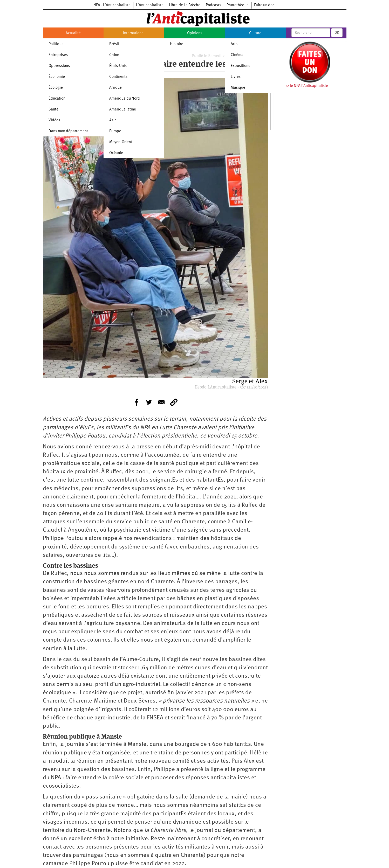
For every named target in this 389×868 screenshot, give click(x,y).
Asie (113, 120)
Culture (255, 33)
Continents (118, 77)
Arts (234, 44)
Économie (57, 77)
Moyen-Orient (121, 142)
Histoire (177, 44)
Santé (53, 110)
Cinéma (237, 55)
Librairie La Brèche (185, 5)
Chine (114, 55)
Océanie (116, 153)
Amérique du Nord (125, 99)
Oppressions (59, 66)
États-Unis (118, 66)
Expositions (240, 66)
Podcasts (213, 5)
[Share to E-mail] (161, 402)
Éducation (57, 99)
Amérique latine (123, 110)
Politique (56, 44)
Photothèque (238, 5)
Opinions (195, 33)
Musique (238, 88)
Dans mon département (68, 131)
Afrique (115, 88)
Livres (236, 77)
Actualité (73, 33)
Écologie (56, 88)
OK (337, 33)
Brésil (114, 44)
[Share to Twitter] (149, 402)
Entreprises (58, 55)
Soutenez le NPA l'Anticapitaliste (301, 86)
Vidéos (54, 120)
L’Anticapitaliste (150, 5)
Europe (115, 131)
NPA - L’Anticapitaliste (112, 5)
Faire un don (264, 5)
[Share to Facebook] (137, 402)
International (134, 33)
